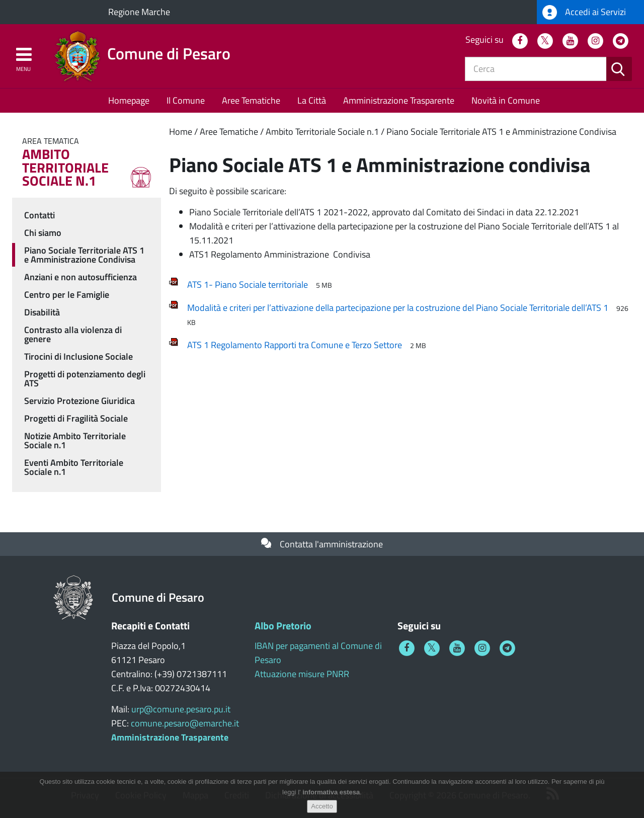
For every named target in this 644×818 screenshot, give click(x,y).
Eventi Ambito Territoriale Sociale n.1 (74, 467)
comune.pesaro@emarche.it (185, 723)
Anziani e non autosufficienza (80, 277)
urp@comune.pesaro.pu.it (181, 709)
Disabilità (42, 312)
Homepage (129, 100)
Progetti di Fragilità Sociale (76, 418)
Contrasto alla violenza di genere (73, 334)
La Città (312, 100)
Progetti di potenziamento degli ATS (85, 379)
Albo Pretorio (283, 626)
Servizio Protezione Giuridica (79, 401)
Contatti (39, 215)
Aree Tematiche (251, 100)
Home (181, 132)
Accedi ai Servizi (584, 12)
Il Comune (186, 100)
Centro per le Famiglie (67, 295)
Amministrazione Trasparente (399, 100)
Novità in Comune (506, 100)
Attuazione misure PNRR (302, 674)
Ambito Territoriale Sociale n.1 (322, 132)
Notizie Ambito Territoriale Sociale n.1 (75, 440)
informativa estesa (331, 796)
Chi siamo (43, 233)
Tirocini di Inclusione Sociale (78, 356)
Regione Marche (139, 12)
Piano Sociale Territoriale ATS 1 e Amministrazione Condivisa (501, 132)
